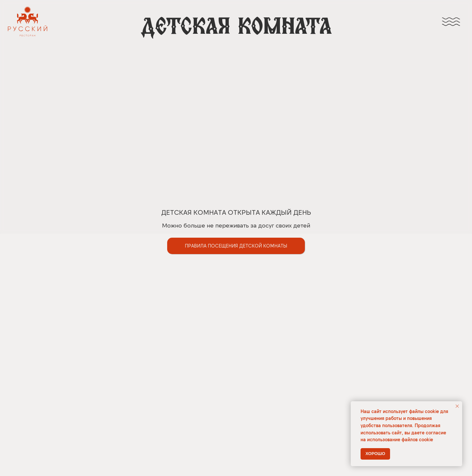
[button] (236, 246)
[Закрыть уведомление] (457, 406)
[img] (451, 22)
